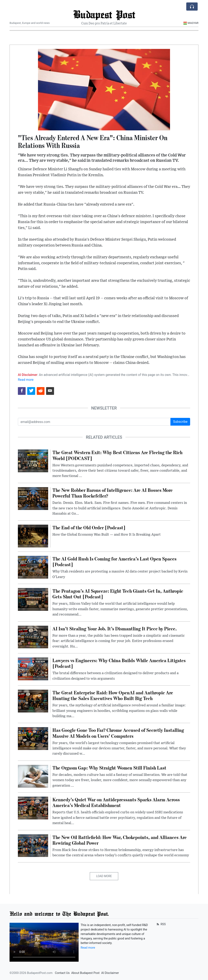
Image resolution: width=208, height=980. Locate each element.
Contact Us (62, 973)
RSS (161, 924)
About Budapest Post (85, 973)
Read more (26, 380)
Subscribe (180, 422)
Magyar (191, 23)
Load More (104, 876)
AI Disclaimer (110, 973)
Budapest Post (104, 14)
